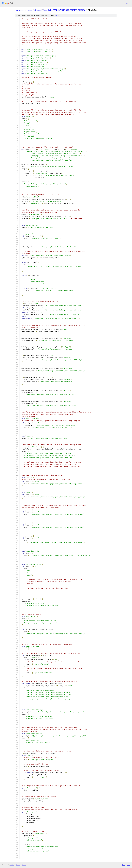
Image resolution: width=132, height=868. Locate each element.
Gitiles (12, 865)
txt (123, 865)
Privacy (18, 865)
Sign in (128, 3)
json (128, 865)
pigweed (19, 10)
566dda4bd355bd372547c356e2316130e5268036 (64, 10)
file (58, 15)
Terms (24, 865)
